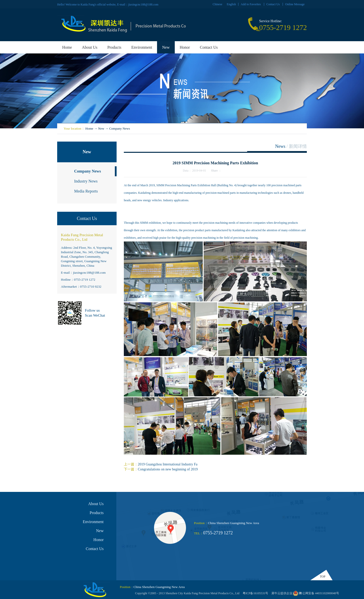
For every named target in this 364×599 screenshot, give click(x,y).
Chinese (218, 4)
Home (67, 47)
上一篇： (161, 464)
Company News (119, 128)
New (101, 128)
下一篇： (161, 469)
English (231, 4)
